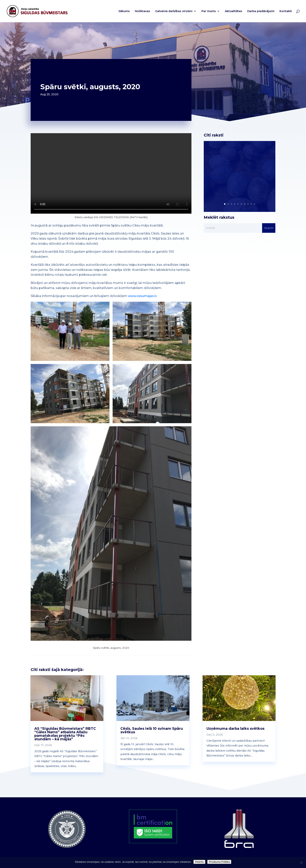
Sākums (124, 11)
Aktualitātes (234, 11)
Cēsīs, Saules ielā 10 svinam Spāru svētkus (152, 730)
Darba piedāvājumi (261, 11)
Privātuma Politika (219, 862)
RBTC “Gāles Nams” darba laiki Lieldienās (237, 168)
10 (255, 204)
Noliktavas (142, 11)
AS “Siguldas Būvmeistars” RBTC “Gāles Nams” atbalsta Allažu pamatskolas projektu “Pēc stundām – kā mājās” (65, 734)
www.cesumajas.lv (142, 296)
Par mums (209, 11)
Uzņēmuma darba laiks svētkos (235, 729)
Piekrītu (199, 862)
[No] (301, 863)
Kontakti (286, 11)
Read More (224, 183)
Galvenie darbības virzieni (174, 11)
